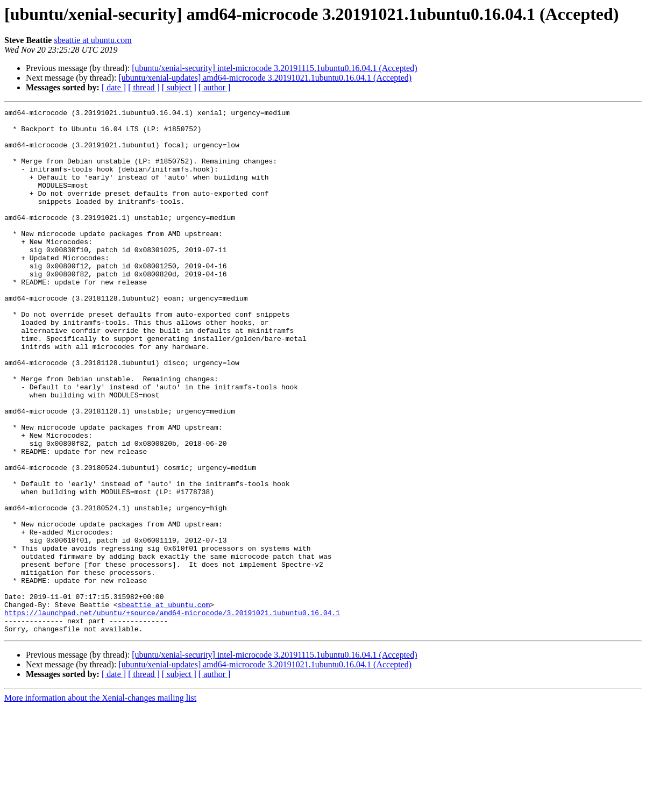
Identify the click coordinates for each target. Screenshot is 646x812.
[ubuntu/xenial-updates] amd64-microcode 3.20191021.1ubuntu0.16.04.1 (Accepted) (265, 78)
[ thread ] (144, 87)
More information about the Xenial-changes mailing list (100, 803)
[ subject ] (179, 87)
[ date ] (114, 87)
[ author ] (215, 87)
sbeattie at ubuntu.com (93, 40)
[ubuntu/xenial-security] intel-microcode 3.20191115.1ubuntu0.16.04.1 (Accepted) (274, 68)
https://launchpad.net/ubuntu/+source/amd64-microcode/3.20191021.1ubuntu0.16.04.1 (172, 714)
